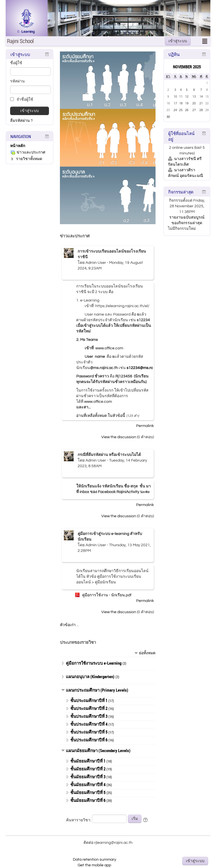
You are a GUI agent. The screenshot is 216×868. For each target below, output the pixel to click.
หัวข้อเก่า (68, 625)
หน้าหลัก (18, 146)
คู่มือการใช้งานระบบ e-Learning (94, 663)
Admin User (96, 263)
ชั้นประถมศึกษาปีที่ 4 (89, 724)
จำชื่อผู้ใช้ (22, 99)
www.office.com (109, 348)
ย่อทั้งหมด (147, 653)
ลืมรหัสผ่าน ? (21, 121)
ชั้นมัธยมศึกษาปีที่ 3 (88, 777)
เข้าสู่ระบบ (178, 41)
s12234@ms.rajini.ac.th (147, 368)
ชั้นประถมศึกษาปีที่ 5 (89, 732)
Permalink (145, 426)
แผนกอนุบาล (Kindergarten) (90, 676)
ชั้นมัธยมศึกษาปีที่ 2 (88, 769)
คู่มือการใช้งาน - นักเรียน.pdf (107, 595)
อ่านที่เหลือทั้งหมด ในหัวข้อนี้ (101, 416)
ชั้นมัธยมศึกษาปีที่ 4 (88, 784)
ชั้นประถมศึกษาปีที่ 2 (89, 708)
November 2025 (187, 67)
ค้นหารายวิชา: (79, 820)
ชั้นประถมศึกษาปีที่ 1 (89, 700)
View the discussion (119, 437)
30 (168, 117)
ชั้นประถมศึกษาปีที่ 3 (89, 716)
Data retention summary (94, 860)
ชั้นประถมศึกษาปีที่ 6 (89, 740)
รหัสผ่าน (17, 81)
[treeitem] (30, 146)
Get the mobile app (94, 865)
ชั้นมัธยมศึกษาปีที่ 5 (88, 792)
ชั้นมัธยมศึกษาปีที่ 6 (88, 800)
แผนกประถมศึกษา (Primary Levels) (97, 690)
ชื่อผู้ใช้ (16, 63)
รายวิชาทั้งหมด (29, 159)
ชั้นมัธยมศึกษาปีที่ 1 (88, 761)
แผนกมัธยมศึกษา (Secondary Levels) (98, 750)
